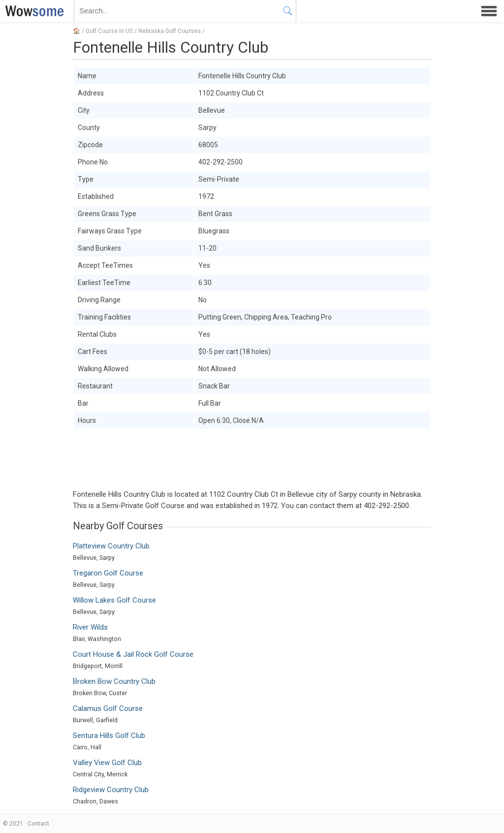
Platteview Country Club (111, 546)
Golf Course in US (109, 31)
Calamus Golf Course (108, 708)
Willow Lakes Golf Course (114, 600)
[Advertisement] (252, 459)
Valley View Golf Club (107, 763)
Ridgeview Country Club (111, 790)
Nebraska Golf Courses (170, 31)
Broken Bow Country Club (114, 681)
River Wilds (90, 627)
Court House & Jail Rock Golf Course (133, 654)
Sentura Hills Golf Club (109, 736)
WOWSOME (32, 11)
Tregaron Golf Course (108, 573)
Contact (38, 824)
